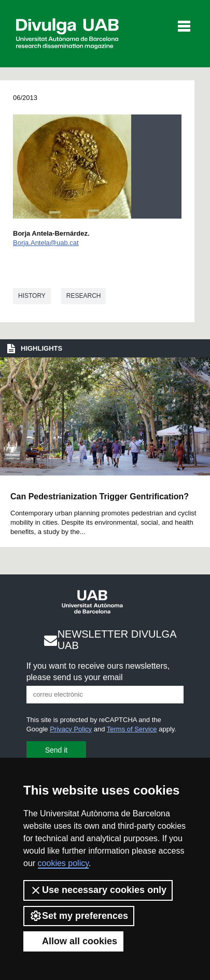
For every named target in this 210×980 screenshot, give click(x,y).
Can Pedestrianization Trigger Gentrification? (100, 496)
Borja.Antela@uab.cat (46, 243)
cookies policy (63, 863)
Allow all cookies (73, 941)
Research (84, 296)
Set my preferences (79, 916)
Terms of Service (132, 729)
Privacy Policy (71, 729)
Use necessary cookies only (98, 890)
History (32, 296)
